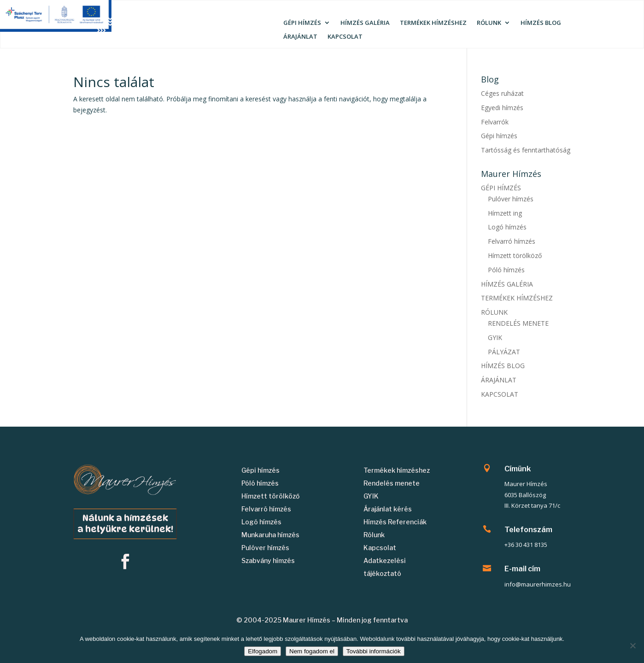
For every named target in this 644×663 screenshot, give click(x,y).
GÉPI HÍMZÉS (302, 23)
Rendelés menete (392, 483)
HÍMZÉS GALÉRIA (365, 23)
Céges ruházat (502, 93)
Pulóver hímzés (511, 199)
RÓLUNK (489, 23)
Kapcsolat (380, 548)
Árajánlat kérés (388, 509)
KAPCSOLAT (345, 37)
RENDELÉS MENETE (518, 323)
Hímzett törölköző (515, 255)
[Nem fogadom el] (632, 645)
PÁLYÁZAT (504, 352)
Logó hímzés (507, 227)
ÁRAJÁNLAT (300, 37)
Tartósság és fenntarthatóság (526, 150)
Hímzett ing (505, 213)
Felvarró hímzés (512, 241)
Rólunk (374, 535)
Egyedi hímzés (502, 108)
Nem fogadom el (312, 651)
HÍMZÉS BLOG (541, 23)
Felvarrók (495, 122)
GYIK (495, 337)
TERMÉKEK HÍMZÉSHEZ (433, 23)
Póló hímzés (506, 270)
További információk (374, 651)
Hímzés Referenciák (395, 522)
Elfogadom (263, 651)
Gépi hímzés (499, 136)
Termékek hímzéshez (397, 470)
